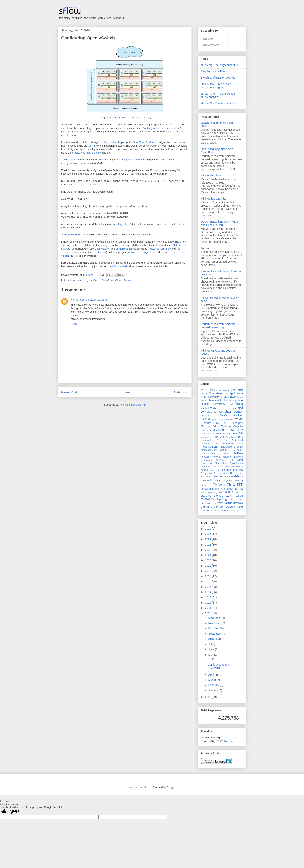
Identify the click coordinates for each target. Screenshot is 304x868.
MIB (216, 450)
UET (241, 499)
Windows (212, 511)
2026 (209, 529)
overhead (206, 467)
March (212, 680)
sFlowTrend (219, 489)
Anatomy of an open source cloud (131, 117)
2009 (209, 697)
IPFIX (219, 437)
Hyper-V (205, 434)
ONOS (239, 460)
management (228, 443)
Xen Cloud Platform (144, 142)
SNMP (231, 489)
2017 (209, 576)
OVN (215, 467)
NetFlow (238, 453)
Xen (237, 511)
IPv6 (225, 437)
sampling (218, 476)
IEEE (212, 434)
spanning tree (215, 492)
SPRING (229, 492)
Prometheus (229, 470)
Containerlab (209, 408)
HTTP (239, 430)
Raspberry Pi (209, 473)
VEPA (220, 503)
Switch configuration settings (218, 78)
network (205, 457)
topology (222, 499)
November (215, 623)
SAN (227, 477)
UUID (211, 659)
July (211, 644)
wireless (222, 511)
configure (95, 280)
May (211, 655)
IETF (218, 434)
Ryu (209, 477)
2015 (209, 587)
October (213, 628)
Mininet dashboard (212, 175)
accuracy (224, 390)
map (241, 443)
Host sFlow (100, 252)
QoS (240, 470)
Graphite (238, 426)
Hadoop (205, 430)
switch (229, 496)
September (215, 634)
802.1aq (213, 390)
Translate (225, 741)
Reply (74, 324)
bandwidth (214, 397)
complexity (219, 404)
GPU (215, 426)
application (236, 393)
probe (219, 470)
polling (204, 470)
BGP (233, 397)
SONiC (239, 489)
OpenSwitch (236, 463)
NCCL (227, 454)
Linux (233, 440)
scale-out (206, 480)
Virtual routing (123, 249)
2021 (209, 555)
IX (236, 437)
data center (234, 411)
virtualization (234, 503)
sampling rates (120, 224)
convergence (209, 412)
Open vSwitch (112, 142)
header (213, 430)
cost (221, 412)
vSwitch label (119, 266)
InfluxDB (238, 433)
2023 (209, 545)
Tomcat (205, 248)
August (213, 639)
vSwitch (127, 280)
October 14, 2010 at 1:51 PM (92, 300)
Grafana (226, 426)
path (227, 467)
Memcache (207, 450)
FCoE (225, 423)
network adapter (222, 457)
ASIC (204, 397)
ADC (240, 390)
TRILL (233, 499)
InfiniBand (227, 434)
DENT (214, 416)
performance (237, 467)
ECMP (239, 419)
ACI (233, 390)
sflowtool (206, 489)
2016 (209, 582)
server (205, 485)
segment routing (233, 480)
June (212, 649)
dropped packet (218, 419)
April (211, 675)
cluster (205, 404)
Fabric (217, 423)
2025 (209, 534)
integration (206, 437)
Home (126, 392)
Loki (216, 443)
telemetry (208, 499)
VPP (222, 507)
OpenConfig (207, 463)
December (215, 618)
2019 (209, 566)
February (214, 685)
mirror (233, 450)
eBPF (231, 419)
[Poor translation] (14, 812)
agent (204, 394)
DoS (204, 419)
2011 (209, 608)
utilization (206, 503)
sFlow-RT (234, 485)
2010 (209, 613)
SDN (217, 480)
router (239, 473)
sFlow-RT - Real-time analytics (219, 103)
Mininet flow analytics (214, 199)
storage (219, 496)
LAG (218, 440)
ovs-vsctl (71, 160)
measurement (209, 447)
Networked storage (138, 252)
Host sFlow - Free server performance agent (216, 86)
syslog (239, 496)
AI (210, 393)
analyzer (218, 393)
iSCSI (231, 437)
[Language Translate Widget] (219, 738)
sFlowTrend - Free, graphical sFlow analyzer (218, 95)
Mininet (224, 450)
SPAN (204, 492)
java (241, 437)
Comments (211, 45)
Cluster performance (159, 249)
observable (228, 460)
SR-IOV (239, 492)
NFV (218, 460)
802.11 (204, 390)
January (213, 690)
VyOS (240, 507)
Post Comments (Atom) (133, 405)
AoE (226, 394)
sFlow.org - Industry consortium (220, 65)
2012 (209, 603)
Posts (208, 39)
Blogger (171, 787)
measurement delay (231, 447)
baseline (225, 397)
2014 (209, 592)
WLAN (231, 511)
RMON (221, 473)
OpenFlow (94, 146)
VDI (214, 503)
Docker (238, 415)
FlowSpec (237, 423)
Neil (73, 300)
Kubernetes (207, 440)
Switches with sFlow (213, 71)
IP (213, 437)
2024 (209, 539)
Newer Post (69, 392)
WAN (204, 511)
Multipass (216, 454)
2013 (209, 597)
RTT (203, 477)
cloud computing (79, 280)
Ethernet (206, 423)
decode (205, 416)
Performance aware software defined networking (218, 326)
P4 (221, 467)
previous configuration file (86, 153)
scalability (237, 476)
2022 (209, 550)
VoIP (216, 507)
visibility (206, 507)
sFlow (118, 280)
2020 (209, 560)
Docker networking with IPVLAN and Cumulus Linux (220, 223)
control (238, 408)
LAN (225, 440)
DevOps (225, 415)
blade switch (215, 400)
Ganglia (206, 426)
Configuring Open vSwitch (88, 38)
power (212, 470)
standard (206, 496)
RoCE (230, 473)
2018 (209, 571)
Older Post (181, 392)
